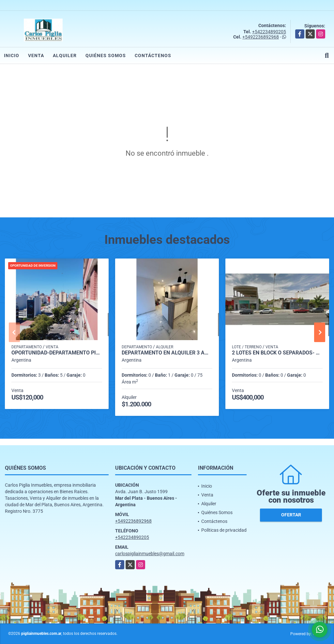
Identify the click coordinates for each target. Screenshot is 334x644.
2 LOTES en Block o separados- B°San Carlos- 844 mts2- (277, 353)
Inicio (12, 55)
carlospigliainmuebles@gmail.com (150, 554)
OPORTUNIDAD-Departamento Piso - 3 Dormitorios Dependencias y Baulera (57, 353)
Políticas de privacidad (224, 530)
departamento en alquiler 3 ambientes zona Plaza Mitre (167, 353)
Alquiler (65, 55)
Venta (36, 55)
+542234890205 (269, 32)
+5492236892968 (261, 37)
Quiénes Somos (106, 55)
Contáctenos (153, 55)
